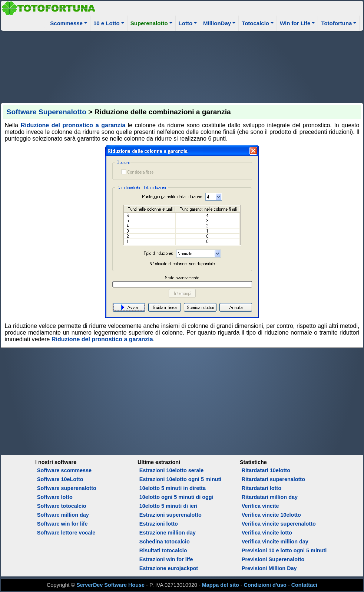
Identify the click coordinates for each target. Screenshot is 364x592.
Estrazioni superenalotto (171, 515)
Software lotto (55, 497)
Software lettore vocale (66, 533)
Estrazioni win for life (166, 559)
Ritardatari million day (270, 497)
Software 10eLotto (60, 479)
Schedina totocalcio (165, 542)
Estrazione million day (168, 533)
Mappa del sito (221, 585)
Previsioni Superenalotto (273, 559)
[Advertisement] (182, 66)
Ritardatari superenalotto (273, 479)
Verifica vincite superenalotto (279, 524)
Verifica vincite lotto (267, 533)
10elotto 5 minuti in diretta (173, 488)
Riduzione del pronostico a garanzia (73, 125)
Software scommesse (64, 470)
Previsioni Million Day (269, 568)
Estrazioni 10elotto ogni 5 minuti (180, 479)
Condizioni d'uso (265, 585)
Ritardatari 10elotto (266, 470)
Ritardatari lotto (262, 488)
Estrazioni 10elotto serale (172, 470)
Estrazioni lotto (159, 524)
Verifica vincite (260, 506)
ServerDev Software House (110, 585)
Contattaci (304, 585)
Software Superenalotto (47, 112)
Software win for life (62, 524)
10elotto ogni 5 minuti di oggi (176, 497)
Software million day (63, 515)
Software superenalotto (67, 488)
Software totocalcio (62, 506)
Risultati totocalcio (163, 550)
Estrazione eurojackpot (169, 568)
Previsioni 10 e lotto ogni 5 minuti (284, 550)
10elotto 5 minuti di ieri (168, 506)
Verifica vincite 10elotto (271, 515)
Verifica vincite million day (275, 542)
